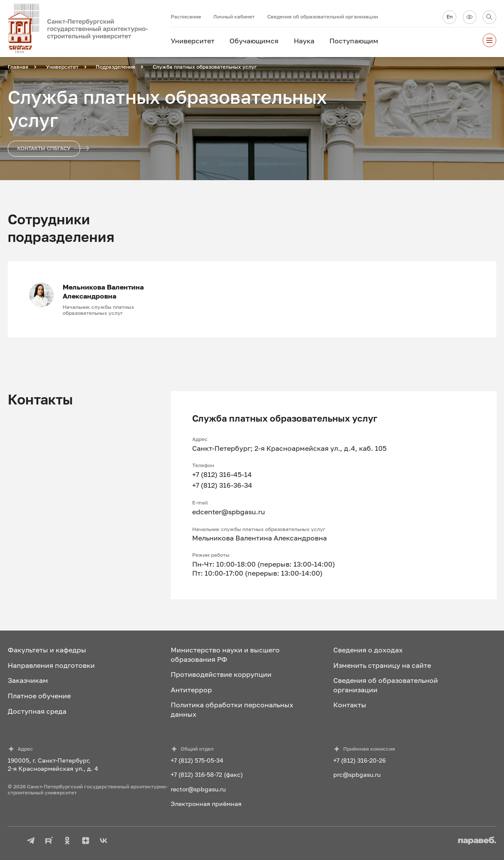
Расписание (186, 17)
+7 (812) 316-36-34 (222, 485)
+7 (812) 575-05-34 (197, 760)
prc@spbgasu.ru (357, 774)
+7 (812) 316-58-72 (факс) (207, 774)
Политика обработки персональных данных (232, 709)
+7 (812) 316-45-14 (222, 474)
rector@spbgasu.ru (198, 789)
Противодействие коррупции (221, 674)
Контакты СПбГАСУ (48, 149)
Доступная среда (37, 711)
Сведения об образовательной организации (323, 17)
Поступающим (354, 41)
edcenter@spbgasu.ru (229, 512)
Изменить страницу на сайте (382, 665)
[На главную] (89, 29)
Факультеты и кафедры (47, 650)
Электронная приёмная (206, 804)
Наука (304, 41)
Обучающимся (254, 41)
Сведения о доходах (368, 650)
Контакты (350, 705)
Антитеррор (191, 690)
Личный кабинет (234, 17)
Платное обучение (39, 696)
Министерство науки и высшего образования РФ (225, 654)
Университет (193, 41)
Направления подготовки (51, 665)
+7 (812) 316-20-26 (359, 760)
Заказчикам (28, 680)
